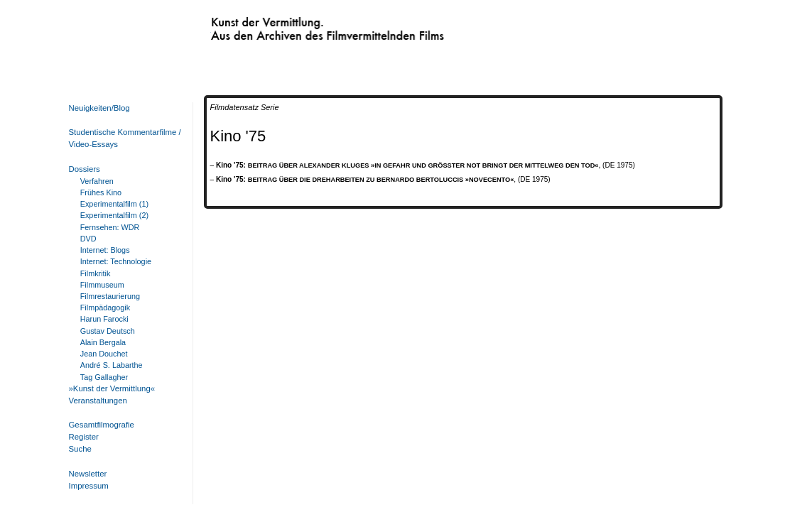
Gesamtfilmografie (102, 425)
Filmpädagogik (105, 308)
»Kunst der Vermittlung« (112, 388)
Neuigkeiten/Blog (99, 108)
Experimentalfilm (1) (114, 204)
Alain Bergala (103, 342)
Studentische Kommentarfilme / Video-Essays (122, 138)
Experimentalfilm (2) (114, 215)
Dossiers (85, 169)
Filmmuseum (102, 285)
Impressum (89, 486)
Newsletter (88, 474)
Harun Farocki (104, 319)
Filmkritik (96, 273)
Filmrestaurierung (110, 296)
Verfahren (97, 181)
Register (84, 437)
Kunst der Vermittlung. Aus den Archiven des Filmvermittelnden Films (298, 26)
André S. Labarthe (112, 365)
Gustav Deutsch (108, 331)
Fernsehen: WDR (110, 227)
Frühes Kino (101, 192)
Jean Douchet (104, 354)
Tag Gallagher (104, 377)
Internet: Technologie (116, 261)
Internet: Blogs (105, 250)
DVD (88, 239)
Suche (80, 449)
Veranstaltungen (98, 401)
